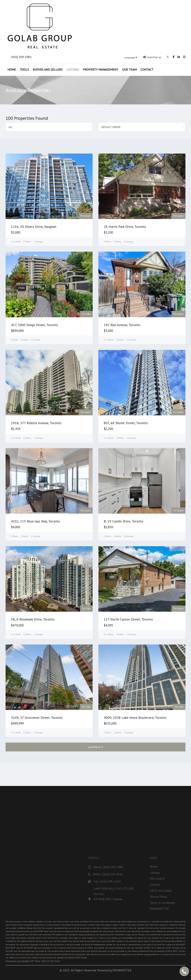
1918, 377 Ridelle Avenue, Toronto (36, 423)
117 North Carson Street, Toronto (128, 619)
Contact (147, 69)
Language (131, 57)
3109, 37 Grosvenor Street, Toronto (37, 718)
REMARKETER (122, 970)
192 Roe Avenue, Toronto (122, 325)
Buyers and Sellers (48, 69)
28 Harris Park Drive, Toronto (125, 227)
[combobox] (49, 127)
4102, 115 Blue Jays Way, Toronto (35, 521)
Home (12, 69)
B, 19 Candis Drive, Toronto (124, 521)
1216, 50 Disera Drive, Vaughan (34, 227)
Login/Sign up (152, 57)
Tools (24, 69)
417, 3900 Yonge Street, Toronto (34, 325)
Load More (95, 747)
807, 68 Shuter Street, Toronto (126, 423)
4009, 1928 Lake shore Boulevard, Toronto (135, 718)
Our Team (129, 69)
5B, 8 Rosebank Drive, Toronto (33, 619)
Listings (73, 69)
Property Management (101, 69)
